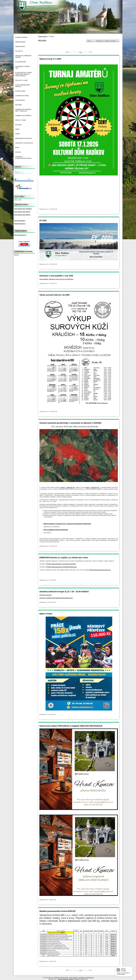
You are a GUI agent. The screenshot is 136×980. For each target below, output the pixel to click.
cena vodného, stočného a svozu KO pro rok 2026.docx (56, 279)
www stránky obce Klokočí (22, 212)
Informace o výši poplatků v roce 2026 (56, 276)
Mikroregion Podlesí (23, 138)
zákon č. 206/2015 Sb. (93, 487)
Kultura (18, 125)
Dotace (18, 152)
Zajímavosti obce (22, 96)
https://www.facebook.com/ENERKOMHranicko (62, 567)
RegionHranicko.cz (20, 224)
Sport (18, 134)
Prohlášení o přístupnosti (86, 978)
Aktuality (19, 51)
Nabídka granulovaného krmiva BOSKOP (58, 911)
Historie (18, 105)
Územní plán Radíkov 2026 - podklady (23, 110)
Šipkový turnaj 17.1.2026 (50, 59)
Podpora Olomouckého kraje (23, 158)
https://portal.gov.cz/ (20, 235)
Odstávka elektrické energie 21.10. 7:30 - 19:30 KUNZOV (64, 592)
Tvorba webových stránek (66, 979)
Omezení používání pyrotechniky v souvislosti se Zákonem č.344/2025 (70, 423)
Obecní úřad (20, 47)
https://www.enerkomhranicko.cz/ (101, 570)
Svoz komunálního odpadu (23, 86)
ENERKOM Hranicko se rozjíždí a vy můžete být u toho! (64, 558)
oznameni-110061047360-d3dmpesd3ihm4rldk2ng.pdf (56, 598)
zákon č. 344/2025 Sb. (68, 487)
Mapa (17, 148)
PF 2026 (43, 221)
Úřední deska (20, 42)
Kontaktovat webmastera (61, 978)
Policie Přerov (21, 231)
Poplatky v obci (21, 80)
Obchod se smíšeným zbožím (23, 56)
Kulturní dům (20, 62)
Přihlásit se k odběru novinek (107, 41)
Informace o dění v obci (23, 67)
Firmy (17, 129)
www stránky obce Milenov (22, 215)
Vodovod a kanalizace (24, 143)
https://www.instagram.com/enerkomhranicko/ (62, 564)
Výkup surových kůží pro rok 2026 (55, 295)
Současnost (20, 100)
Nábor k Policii (46, 614)
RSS (90, 41)
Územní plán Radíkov (23, 116)
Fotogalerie (20, 91)
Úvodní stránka (43, 36)
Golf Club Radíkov (20, 221)
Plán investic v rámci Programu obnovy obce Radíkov (24, 74)
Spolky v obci (21, 120)
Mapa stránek (73, 978)
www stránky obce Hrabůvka (23, 209)
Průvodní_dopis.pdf (45, 595)
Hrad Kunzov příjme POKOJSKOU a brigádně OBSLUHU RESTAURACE (71, 726)
